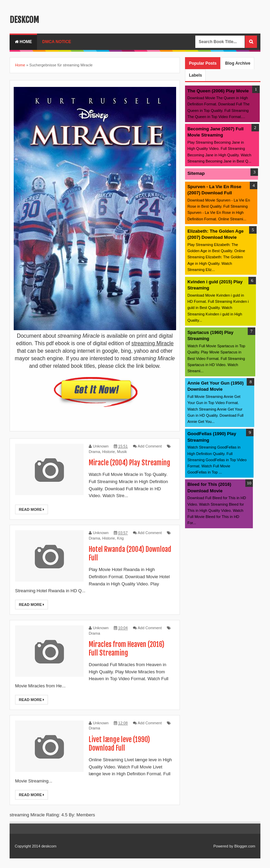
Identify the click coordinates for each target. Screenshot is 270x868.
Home (23, 42)
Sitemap (196, 173)
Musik (122, 452)
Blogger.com (245, 846)
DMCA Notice (57, 42)
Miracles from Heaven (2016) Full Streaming (127, 649)
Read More (32, 509)
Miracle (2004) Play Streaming (130, 463)
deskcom (24, 20)
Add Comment (150, 446)
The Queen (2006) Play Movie (218, 91)
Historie (108, 452)
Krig (121, 538)
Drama (94, 452)
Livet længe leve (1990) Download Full (119, 744)
